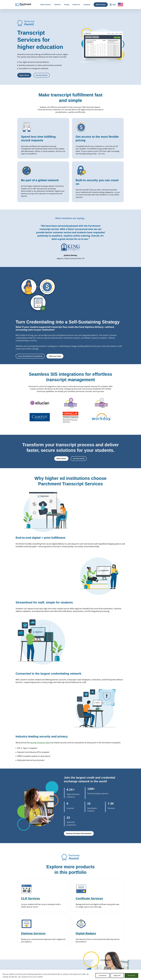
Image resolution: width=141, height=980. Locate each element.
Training (111, 947)
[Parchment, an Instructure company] (23, 5)
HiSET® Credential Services (93, 928)
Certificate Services (66, 933)
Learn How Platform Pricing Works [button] (78, 324)
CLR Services (64, 936)
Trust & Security (114, 922)
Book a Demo (101, 5)
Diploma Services (66, 913)
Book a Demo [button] (24, 75)
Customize (103, 975)
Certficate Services (90, 941)
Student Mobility (41, 934)
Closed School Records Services (70, 940)
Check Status (36, 968)
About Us (112, 907)
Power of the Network (43, 907)
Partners (111, 913)
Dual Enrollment (65, 948)
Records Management (43, 918)
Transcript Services (66, 926)
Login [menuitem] (113, 5)
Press (110, 919)
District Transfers (66, 918)
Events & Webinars (115, 944)
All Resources (113, 941)
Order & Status (17, 910)
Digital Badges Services (92, 915)
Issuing (38, 928)
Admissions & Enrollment (44, 931)
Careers (111, 916)
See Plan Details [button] (42, 75)
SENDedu (39, 921)
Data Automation (66, 958)
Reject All (117, 975)
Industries (39, 961)
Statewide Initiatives (43, 942)
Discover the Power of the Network (79, 724)
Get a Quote (113, 931)
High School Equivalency (44, 945)
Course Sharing (65, 950)
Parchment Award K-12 (68, 910)
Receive (63, 955)
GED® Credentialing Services (94, 926)
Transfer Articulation (67, 953)
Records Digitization (67, 915)
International (40, 910)
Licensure (39, 948)
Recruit (63, 945)
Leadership (112, 910)
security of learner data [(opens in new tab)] (40, 631)
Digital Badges (65, 931)
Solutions (39, 958)
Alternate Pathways (91, 931)
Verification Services (67, 938)
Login (14, 927)
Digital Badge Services (91, 943)
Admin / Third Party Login (20, 942)
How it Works (16, 907)
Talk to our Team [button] (103, 324)
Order (18, 968)
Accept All (131, 975)
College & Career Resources (21, 913)
